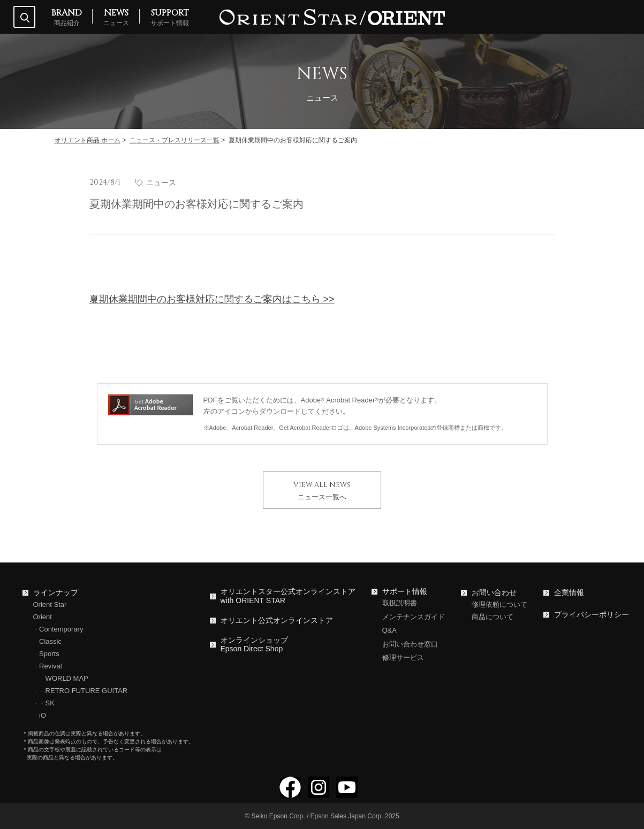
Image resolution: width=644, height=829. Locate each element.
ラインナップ (56, 592)
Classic (50, 641)
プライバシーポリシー (592, 614)
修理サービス (403, 657)
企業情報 (569, 592)
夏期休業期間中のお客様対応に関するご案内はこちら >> (212, 299)
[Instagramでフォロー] (319, 793)
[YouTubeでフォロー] (347, 793)
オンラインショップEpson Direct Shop (254, 645)
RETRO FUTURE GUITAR (87, 691)
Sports (49, 654)
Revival (51, 666)
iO (43, 715)
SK (50, 703)
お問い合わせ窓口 (410, 644)
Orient (43, 617)
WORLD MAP (67, 678)
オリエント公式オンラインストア (277, 620)
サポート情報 (405, 591)
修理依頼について (499, 604)
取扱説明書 (400, 603)
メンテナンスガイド (414, 617)
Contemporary (61, 629)
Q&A (389, 630)
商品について (493, 617)
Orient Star (50, 604)
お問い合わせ (494, 592)
